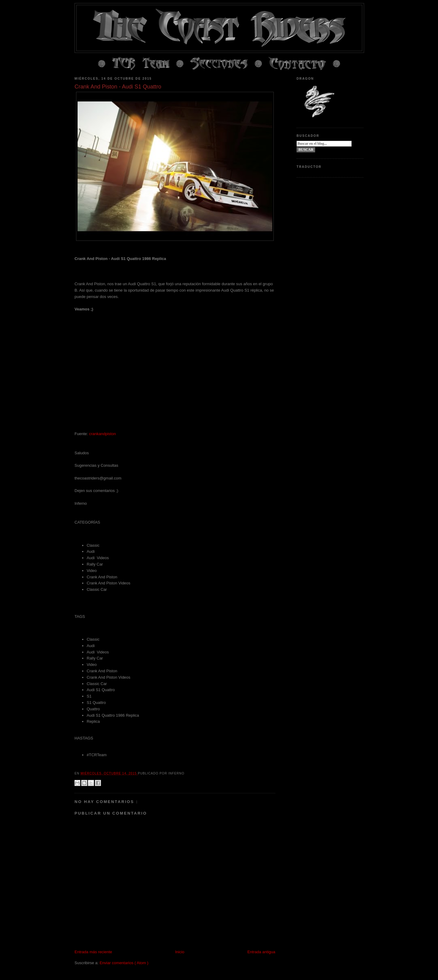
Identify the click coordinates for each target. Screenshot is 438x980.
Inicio (180, 952)
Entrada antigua (261, 952)
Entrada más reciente (93, 952)
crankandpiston (103, 434)
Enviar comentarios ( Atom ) (124, 963)
